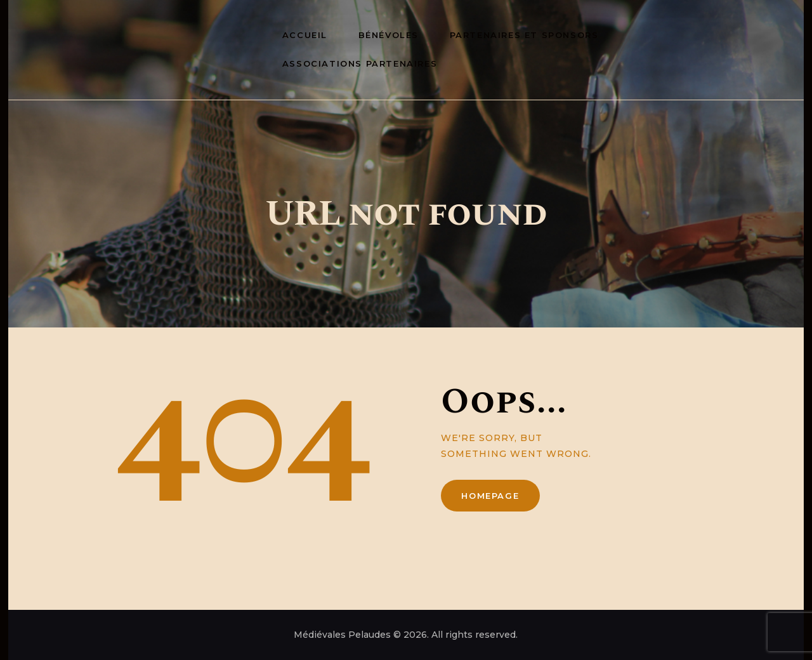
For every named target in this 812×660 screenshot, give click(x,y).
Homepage (490, 496)
